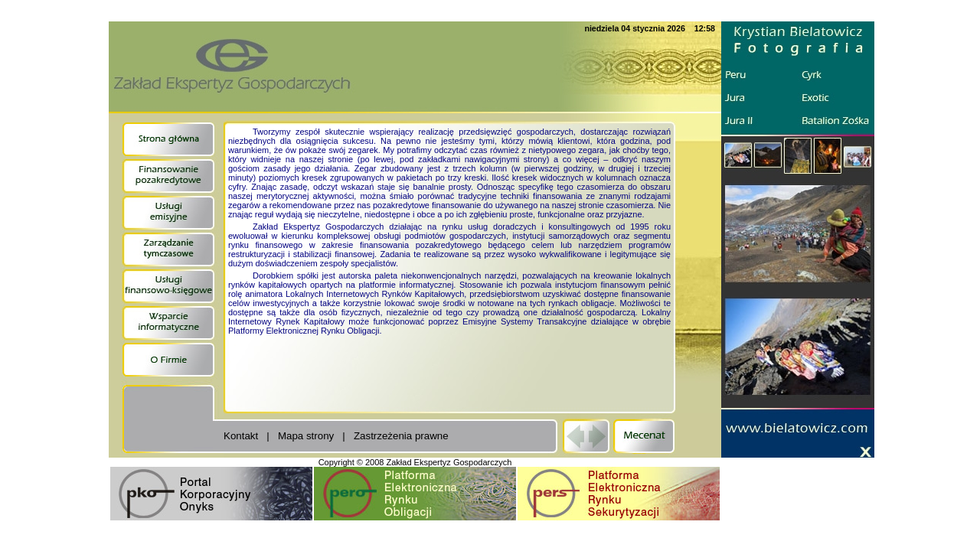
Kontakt (241, 436)
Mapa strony (306, 436)
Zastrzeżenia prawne (401, 436)
